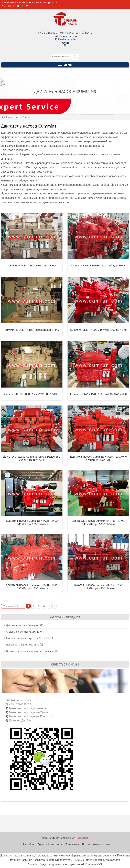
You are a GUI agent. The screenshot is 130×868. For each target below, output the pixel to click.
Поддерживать (72, 844)
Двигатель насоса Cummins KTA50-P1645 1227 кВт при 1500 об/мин (32, 587)
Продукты (42, 844)
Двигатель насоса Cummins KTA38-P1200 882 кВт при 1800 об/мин (32, 458)
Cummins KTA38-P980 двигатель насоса (32, 265)
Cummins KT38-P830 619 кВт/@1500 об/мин (32, 394)
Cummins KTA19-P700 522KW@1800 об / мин (98, 394)
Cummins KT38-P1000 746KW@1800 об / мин (98, 330)
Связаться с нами (102, 844)
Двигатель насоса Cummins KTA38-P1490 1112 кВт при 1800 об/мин (98, 522)
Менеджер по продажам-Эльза (28, 712)
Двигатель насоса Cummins (22, 625)
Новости (86, 844)
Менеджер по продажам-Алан (28, 708)
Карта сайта (82, 838)
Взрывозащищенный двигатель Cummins (30, 651)
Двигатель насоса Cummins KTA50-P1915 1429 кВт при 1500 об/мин (98, 587)
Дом (24, 844)
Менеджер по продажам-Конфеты (30, 716)
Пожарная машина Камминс (23, 644)
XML (100, 864)
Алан (65, 42)
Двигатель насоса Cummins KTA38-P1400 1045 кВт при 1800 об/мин (32, 522)
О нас (32, 844)
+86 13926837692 (20, 704)
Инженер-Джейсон (21, 720)
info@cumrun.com (66, 36)
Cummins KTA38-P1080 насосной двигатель (98, 265)
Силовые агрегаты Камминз (23, 632)
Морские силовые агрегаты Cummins (28, 638)
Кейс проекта (56, 844)
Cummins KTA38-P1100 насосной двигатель (32, 330)
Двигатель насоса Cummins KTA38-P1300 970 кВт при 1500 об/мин (98, 458)
